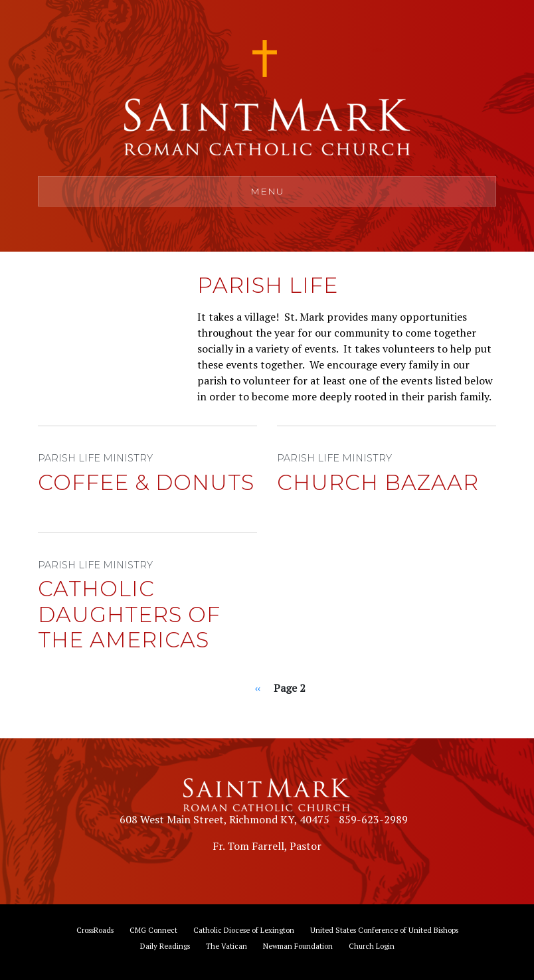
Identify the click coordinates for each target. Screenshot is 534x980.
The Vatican (226, 946)
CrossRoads (95, 930)
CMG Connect (153, 930)
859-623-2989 (373, 819)
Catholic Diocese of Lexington (244, 930)
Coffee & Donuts (146, 482)
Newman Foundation (298, 946)
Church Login (372, 946)
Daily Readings (165, 946)
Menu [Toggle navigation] (267, 191)
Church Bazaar (378, 482)
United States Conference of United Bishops (384, 930)
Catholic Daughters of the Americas (129, 614)
